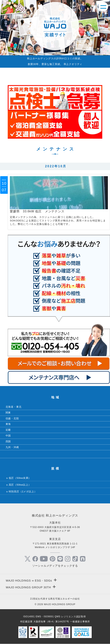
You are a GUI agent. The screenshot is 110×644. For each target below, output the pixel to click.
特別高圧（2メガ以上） (23, 492)
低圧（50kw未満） (20, 478)
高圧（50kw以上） (20, 485)
